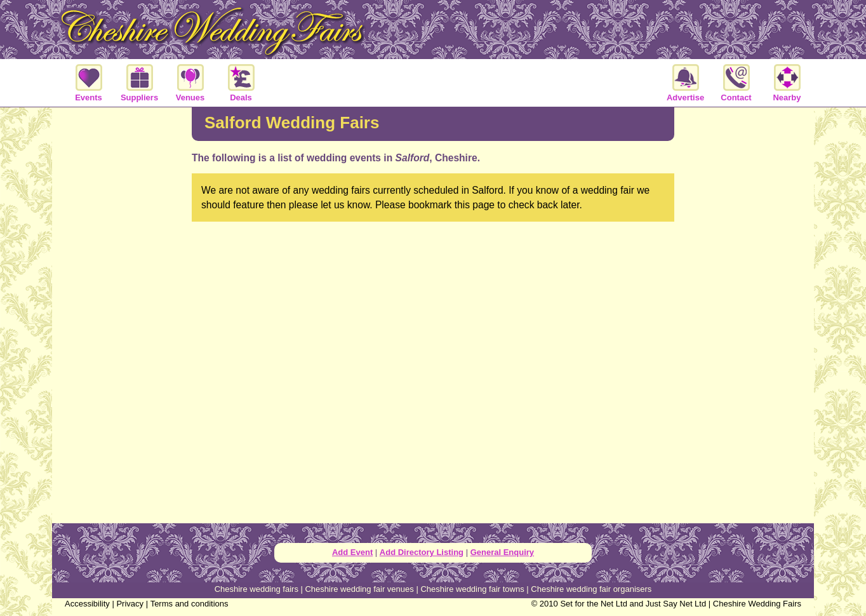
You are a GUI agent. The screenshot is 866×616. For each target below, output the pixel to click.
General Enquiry (502, 552)
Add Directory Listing (422, 552)
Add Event (352, 552)
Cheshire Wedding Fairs (757, 604)
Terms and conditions (190, 604)
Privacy (130, 604)
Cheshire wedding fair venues (359, 589)
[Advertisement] (122, 314)
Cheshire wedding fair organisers (591, 589)
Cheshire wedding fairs (256, 589)
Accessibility (87, 604)
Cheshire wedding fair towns (472, 589)
